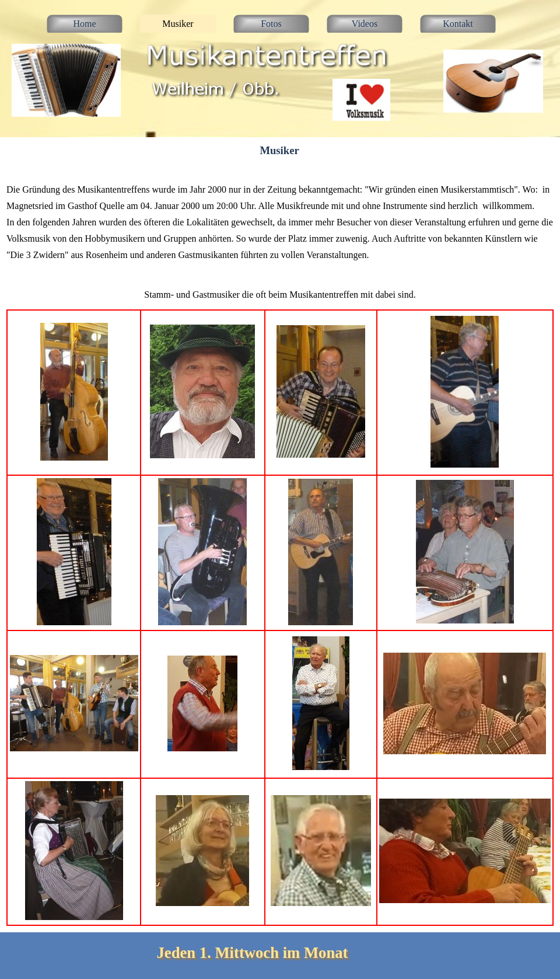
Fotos (271, 24)
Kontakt (458, 24)
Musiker (178, 24)
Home (84, 24)
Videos (365, 24)
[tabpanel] (280, 222)
